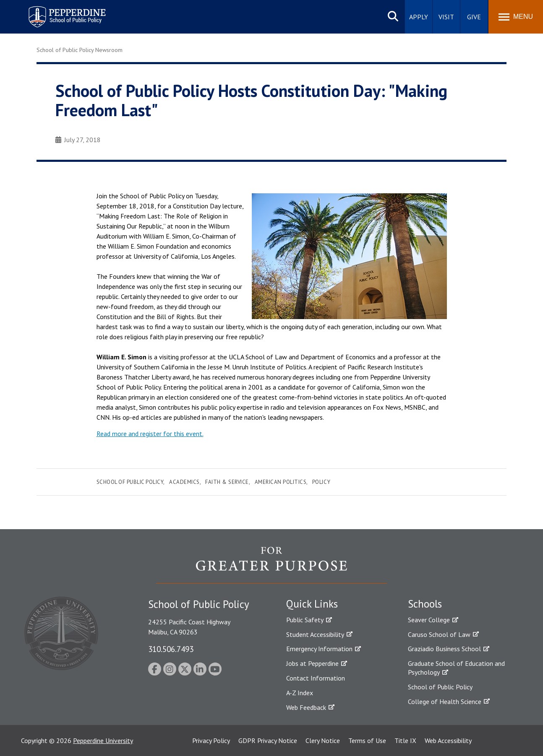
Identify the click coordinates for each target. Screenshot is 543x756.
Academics (184, 482)
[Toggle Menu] (516, 17)
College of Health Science (445, 701)
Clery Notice (323, 740)
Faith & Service (227, 482)
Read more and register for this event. (150, 434)
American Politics (281, 482)
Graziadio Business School (444, 649)
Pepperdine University (103, 740)
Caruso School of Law (439, 634)
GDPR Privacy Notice (268, 740)
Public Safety (305, 620)
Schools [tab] (425, 604)
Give (474, 17)
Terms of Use (367, 740)
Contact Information (316, 678)
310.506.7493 (171, 649)
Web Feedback (306, 707)
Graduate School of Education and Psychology (456, 668)
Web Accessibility (448, 740)
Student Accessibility (315, 634)
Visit (446, 17)
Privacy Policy (211, 740)
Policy (321, 482)
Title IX (405, 740)
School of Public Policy (130, 482)
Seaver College (429, 620)
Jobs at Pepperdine (312, 663)
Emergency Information (319, 649)
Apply (419, 17)
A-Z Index (300, 693)
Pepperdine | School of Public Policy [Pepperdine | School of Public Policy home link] (59, 12)
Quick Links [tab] (312, 604)
